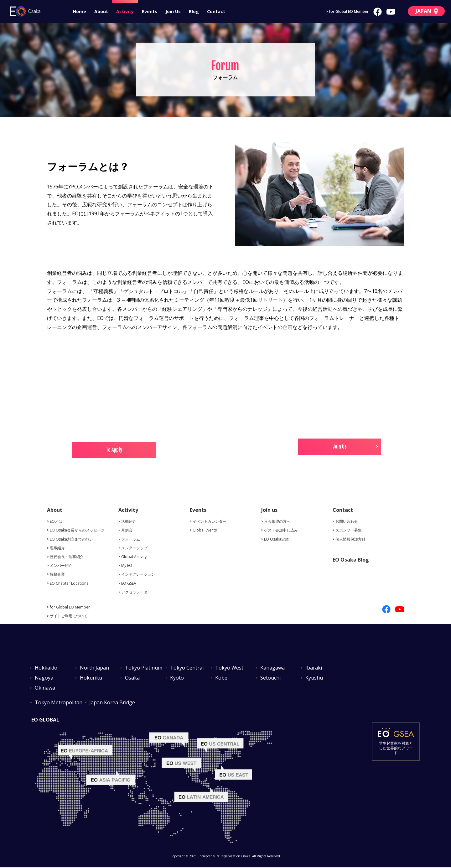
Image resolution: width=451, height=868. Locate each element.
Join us (269, 510)
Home (80, 11)
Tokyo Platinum (144, 668)
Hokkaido (46, 668)
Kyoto (177, 678)
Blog (194, 11)
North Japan (94, 668)
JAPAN (427, 11)
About (101, 11)
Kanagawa (272, 668)
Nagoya (44, 678)
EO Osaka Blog (351, 560)
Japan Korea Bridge (112, 703)
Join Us (173, 11)
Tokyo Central (187, 668)
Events (150, 11)
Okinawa (45, 688)
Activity (125, 11)
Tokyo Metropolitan (59, 703)
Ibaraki (314, 668)
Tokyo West (229, 668)
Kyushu (314, 678)
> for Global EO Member (347, 11)
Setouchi (270, 678)
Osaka (132, 678)
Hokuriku (91, 678)
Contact (216, 11)
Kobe (221, 678)
